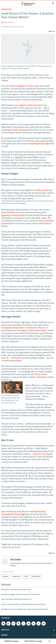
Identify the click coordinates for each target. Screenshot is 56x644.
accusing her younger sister (13, 328)
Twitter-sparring (19, 130)
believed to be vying (42, 454)
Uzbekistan (6, 10)
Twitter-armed (40, 374)
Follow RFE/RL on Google (33, 641)
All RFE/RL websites (12, 641)
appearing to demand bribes (13, 215)
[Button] (52, 31)
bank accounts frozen (13, 361)
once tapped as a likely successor (28, 105)
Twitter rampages (17, 86)
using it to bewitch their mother (33, 331)
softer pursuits (42, 190)
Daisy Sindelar (9, 22)
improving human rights (40, 144)
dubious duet (34, 86)
